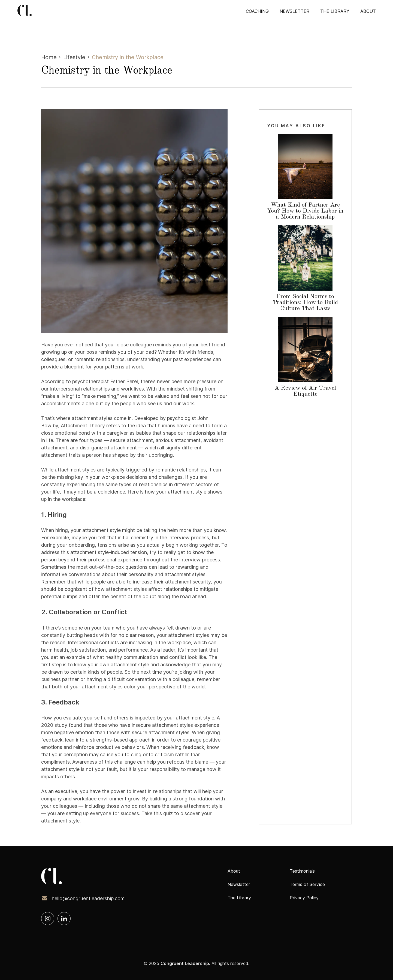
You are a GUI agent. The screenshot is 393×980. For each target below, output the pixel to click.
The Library (335, 11)
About (234, 871)
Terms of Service (307, 884)
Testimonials (302, 871)
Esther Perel (124, 381)
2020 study (54, 725)
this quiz (163, 813)
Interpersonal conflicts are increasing (110, 642)
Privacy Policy (304, 898)
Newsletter (294, 11)
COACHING (257, 11)
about (368, 11)
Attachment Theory (83, 426)
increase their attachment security (172, 582)
